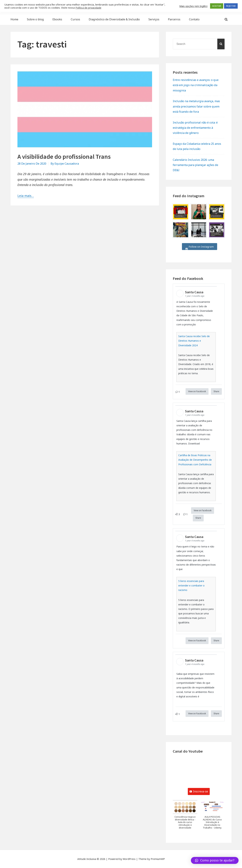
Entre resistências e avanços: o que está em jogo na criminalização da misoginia (196, 85)
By (65, 164)
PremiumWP (158, 859)
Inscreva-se (199, 791)
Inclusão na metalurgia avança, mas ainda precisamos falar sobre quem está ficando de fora (196, 106)
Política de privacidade (88, 8)
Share (216, 391)
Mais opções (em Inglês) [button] (193, 6)
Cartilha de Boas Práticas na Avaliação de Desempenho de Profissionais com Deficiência (195, 460)
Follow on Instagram (200, 247)
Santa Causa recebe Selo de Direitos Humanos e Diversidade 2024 (194, 341)
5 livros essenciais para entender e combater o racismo (191, 585)
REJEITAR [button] (231, 6)
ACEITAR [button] (217, 6)
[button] (185, 816)
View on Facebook (197, 391)
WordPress (129, 859)
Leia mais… (26, 196)
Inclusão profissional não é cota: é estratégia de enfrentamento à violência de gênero (195, 128)
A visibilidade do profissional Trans (64, 157)
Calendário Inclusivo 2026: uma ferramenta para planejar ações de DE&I (195, 165)
